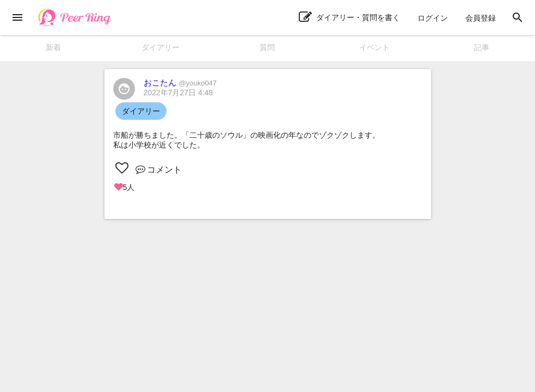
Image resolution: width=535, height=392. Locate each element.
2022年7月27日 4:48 (179, 93)
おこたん (180, 82)
